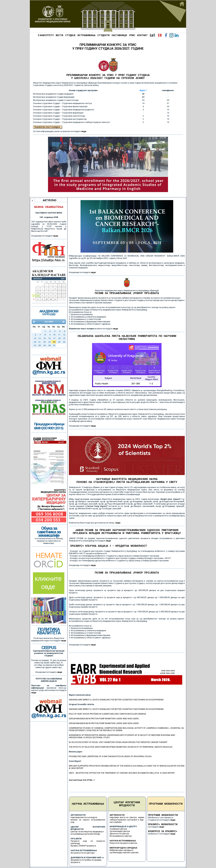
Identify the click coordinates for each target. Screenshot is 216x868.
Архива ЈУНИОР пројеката (83, 846)
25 (59, 342)
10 (54, 335)
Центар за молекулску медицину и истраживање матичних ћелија (87, 833)
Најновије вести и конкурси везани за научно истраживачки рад (88, 820)
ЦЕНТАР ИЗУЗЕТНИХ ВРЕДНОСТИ (127, 804)
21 (39, 342)
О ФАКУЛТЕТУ (46, 35)
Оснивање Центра (118, 829)
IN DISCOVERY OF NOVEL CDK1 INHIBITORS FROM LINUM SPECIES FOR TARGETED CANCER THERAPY (118, 742)
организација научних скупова (124, 852)
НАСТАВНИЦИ (119, 35)
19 (64, 338)
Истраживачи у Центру (121, 836)
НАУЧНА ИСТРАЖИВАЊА (88, 804)
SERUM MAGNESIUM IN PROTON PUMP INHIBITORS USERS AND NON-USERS (104, 719)
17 (54, 338)
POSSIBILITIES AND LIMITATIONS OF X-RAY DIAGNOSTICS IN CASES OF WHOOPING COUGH (110, 756)
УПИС (132, 35)
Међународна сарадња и (121, 850)
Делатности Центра (119, 834)
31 (54, 345)
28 (39, 345)
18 (59, 338)
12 (64, 335)
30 (49, 345)
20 (35, 342)
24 (54, 342)
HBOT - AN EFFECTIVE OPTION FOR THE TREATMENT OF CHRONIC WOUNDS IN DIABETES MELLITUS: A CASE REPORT (122, 773)
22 (45, 342)
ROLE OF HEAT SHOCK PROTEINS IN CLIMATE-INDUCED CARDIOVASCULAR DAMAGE (107, 714)
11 (59, 335)
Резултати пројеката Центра (123, 843)
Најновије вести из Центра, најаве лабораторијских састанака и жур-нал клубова (127, 820)
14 (39, 338)
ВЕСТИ (59, 35)
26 (64, 342)
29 (45, 345)
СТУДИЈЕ (70, 35)
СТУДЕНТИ (103, 35)
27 (35, 345)
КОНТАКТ (142, 35)
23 (49, 342)
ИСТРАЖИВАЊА (86, 35)
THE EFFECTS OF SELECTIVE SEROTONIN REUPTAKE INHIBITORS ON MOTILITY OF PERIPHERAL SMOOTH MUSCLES (121, 747)
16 (49, 338)
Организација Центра (120, 831)
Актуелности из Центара (83, 853)
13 (35, 338)
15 (45, 338)
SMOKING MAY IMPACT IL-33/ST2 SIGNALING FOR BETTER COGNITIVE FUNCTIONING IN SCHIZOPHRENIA (116, 700)
